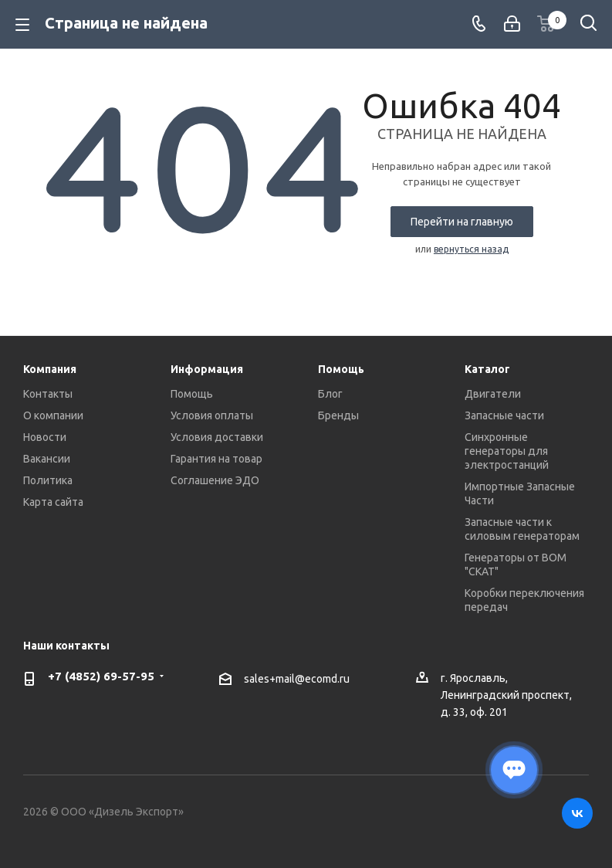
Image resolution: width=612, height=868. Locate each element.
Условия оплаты (212, 415)
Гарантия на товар (216, 459)
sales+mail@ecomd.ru (297, 679)
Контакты (48, 394)
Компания (50, 369)
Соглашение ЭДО (215, 480)
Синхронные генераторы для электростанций (507, 451)
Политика (48, 480)
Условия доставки (217, 437)
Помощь (192, 394)
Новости (45, 437)
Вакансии (47, 459)
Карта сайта (53, 502)
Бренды (338, 415)
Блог (330, 394)
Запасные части (504, 415)
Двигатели (493, 394)
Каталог (487, 369)
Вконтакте (577, 813)
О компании (53, 415)
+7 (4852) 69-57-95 (101, 676)
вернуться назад (471, 249)
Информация (207, 369)
